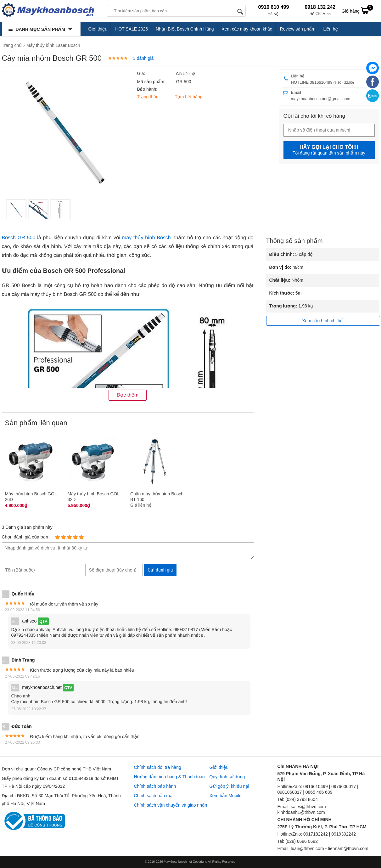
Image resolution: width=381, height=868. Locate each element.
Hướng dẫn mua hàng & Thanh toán (169, 777)
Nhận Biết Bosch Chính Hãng (185, 29)
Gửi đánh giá (160, 570)
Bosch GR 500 (19, 238)
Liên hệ (331, 29)
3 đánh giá (143, 58)
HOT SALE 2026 (132, 29)
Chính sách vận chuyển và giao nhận (171, 805)
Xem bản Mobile (226, 796)
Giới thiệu (98, 29)
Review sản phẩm (298, 29)
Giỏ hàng (357, 10)
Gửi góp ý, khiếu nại (229, 786)
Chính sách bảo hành (155, 786)
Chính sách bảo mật (154, 796)
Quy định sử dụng (227, 777)
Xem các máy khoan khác (247, 29)
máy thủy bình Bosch (146, 238)
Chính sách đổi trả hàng (158, 767)
